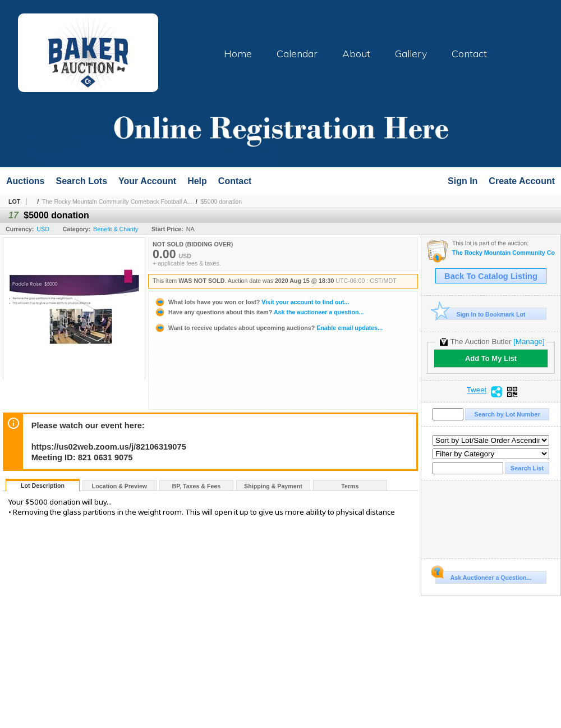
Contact (469, 53)
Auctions (25, 181)
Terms (350, 486)
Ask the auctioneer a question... (259, 312)
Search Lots (81, 181)
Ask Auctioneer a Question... (483, 576)
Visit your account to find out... (252, 302)
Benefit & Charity (116, 229)
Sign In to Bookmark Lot (480, 314)
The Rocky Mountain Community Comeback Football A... (117, 202)
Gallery (411, 53)
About (356, 53)
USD (43, 229)
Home (238, 53)
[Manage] (529, 342)
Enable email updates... (268, 328)
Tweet (477, 390)
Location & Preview (119, 486)
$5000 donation (221, 202)
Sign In (463, 181)
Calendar (297, 53)
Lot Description (43, 486)
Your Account (147, 181)
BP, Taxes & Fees (197, 486)
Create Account (522, 181)
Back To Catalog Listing (491, 276)
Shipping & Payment (273, 486)
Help (197, 181)
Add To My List (491, 358)
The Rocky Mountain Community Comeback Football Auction (503, 253)
